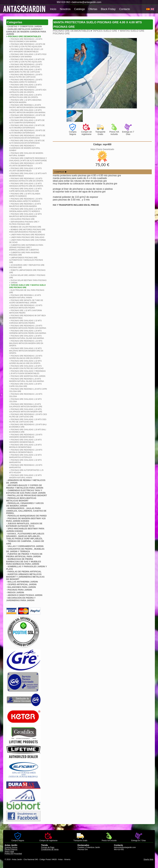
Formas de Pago (48, 847)
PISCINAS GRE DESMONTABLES (71, 31)
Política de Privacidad (13, 854)
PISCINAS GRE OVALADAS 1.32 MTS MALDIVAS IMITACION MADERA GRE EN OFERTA (26, 351)
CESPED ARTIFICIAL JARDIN (22, 584)
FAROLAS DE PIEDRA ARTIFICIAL (24, 572)
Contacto (125, 9)
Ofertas (93, 9)
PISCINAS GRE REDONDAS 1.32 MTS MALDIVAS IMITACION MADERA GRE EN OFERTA (26, 343)
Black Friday (108, 9)
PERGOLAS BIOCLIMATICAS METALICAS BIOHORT (21, 499)
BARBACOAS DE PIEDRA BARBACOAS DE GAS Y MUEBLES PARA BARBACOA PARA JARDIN (24, 561)
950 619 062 (63, 2)
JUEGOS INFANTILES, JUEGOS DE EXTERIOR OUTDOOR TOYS (24, 525)
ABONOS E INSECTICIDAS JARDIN (25, 595)
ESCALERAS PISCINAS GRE (23, 219)
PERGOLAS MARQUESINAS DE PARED (27, 516)
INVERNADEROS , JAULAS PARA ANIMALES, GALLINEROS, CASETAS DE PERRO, (26, 511)
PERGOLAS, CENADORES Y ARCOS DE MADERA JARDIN (25, 504)
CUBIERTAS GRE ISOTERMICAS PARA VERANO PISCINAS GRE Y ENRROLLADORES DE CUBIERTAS (26, 247)
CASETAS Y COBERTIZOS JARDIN (25, 26)
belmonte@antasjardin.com (87, 2)
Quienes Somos (11, 847)
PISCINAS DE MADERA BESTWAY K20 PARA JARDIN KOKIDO (26, 520)
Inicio (53, 9)
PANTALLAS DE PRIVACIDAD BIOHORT (27, 495)
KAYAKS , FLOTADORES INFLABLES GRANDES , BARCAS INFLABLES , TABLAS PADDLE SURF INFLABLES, (25, 536)
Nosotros (65, 9)
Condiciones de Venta (50, 849)
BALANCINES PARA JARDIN (22, 587)
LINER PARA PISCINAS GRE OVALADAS (27, 237)
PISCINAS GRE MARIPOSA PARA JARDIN (28, 376)
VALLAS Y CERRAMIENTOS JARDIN (25, 546)
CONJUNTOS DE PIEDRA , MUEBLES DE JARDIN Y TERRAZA (25, 550)
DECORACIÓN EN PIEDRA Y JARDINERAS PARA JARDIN (21, 599)
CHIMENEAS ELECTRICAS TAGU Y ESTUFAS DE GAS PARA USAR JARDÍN (26, 492)
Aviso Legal (9, 852)
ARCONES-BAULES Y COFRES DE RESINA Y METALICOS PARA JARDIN (25, 487)
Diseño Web (149, 859)
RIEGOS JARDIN (16, 592)
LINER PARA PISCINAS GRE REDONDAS (28, 235)
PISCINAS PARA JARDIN (20, 590)
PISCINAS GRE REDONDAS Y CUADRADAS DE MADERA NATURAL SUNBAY (25, 148)
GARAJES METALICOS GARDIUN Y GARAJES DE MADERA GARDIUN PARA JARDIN (26, 32)
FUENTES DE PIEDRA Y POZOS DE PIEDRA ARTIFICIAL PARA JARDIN (24, 555)
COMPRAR (60, 172)
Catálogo (80, 9)
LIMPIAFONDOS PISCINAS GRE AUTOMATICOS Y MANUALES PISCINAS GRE (26, 260)
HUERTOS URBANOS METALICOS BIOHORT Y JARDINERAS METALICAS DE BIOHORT (25, 577)
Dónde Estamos (11, 849)
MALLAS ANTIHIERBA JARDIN (23, 582)
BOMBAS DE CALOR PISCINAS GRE (26, 227)
